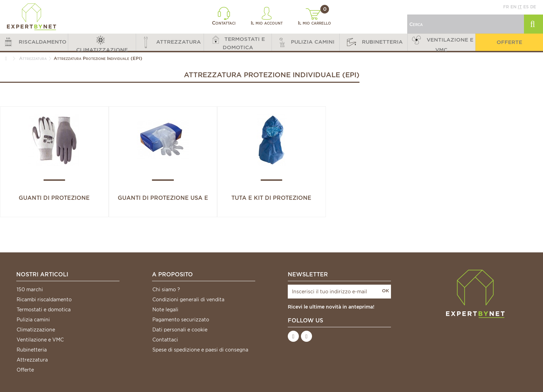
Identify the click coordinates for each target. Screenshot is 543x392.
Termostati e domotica (44, 310)
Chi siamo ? (166, 289)
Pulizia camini (33, 320)
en (513, 7)
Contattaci (224, 16)
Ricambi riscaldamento (44, 300)
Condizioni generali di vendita (188, 300)
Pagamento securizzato (181, 320)
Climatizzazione (36, 330)
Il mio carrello (314, 17)
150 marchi (30, 289)
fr (506, 7)
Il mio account (267, 16)
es (526, 7)
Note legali (165, 310)
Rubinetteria (32, 350)
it (520, 7)
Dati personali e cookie (180, 330)
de (533, 7)
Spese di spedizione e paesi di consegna (200, 350)
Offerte (25, 370)
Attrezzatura (32, 360)
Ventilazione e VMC (40, 340)
